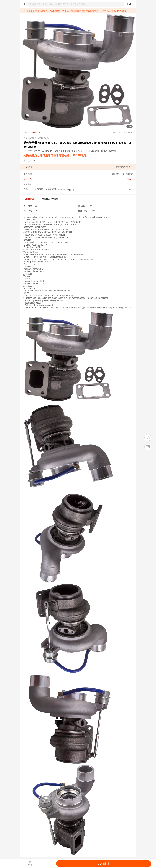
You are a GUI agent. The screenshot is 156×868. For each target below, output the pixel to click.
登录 (129, 4)
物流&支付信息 (50, 199)
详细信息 (30, 199)
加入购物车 (104, 864)
